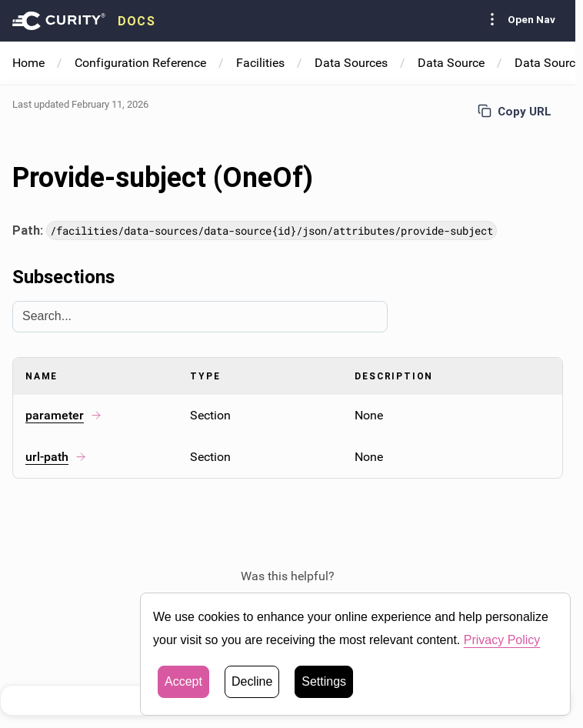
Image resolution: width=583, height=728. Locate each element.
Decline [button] (252, 681)
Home (28, 63)
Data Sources (351, 63)
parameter (64, 415)
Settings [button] (324, 681)
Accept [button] (183, 681)
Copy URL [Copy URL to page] (515, 111)
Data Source (451, 63)
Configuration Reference (140, 63)
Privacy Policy (502, 640)
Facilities (260, 63)
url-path (56, 457)
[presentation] (84, 21)
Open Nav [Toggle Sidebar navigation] (519, 19)
